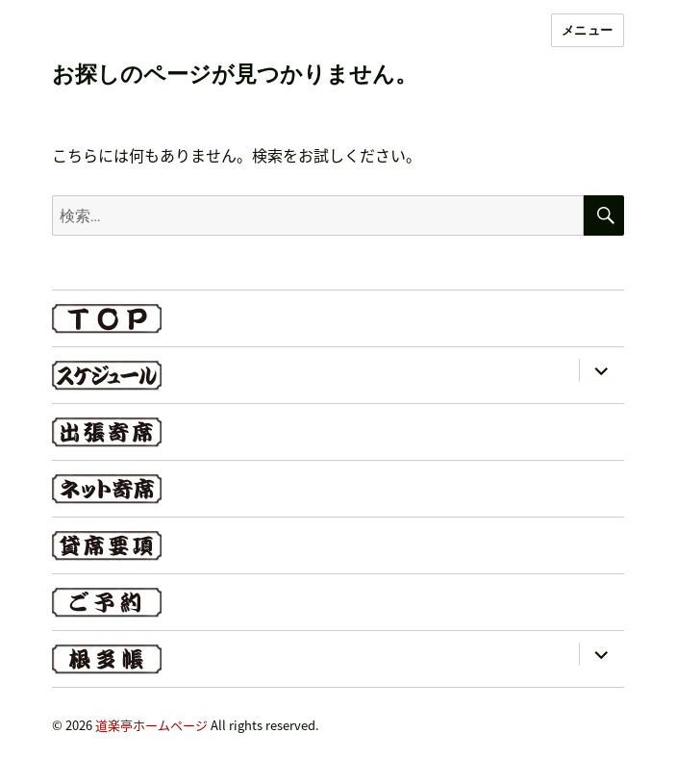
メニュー (588, 30)
